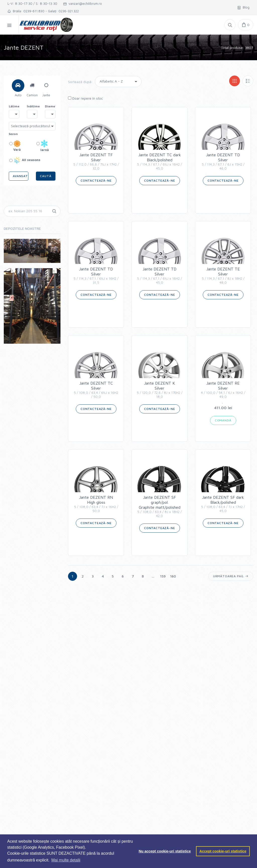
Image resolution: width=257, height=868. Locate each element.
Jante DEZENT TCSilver (96, 390)
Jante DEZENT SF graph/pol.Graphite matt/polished (159, 507)
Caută (46, 176)
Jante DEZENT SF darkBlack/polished (223, 504)
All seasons (25, 160)
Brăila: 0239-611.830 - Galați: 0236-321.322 (43, 11)
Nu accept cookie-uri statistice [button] (165, 851)
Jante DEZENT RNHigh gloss (96, 504)
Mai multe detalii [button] (66, 860)
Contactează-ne (96, 180)
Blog (243, 7)
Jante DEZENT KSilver (159, 390)
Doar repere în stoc (85, 98)
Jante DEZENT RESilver (223, 390)
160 (173, 576)
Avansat (20, 176)
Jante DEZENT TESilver (223, 276)
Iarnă (43, 146)
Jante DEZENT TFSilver (96, 162)
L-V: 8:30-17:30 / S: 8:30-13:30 (32, 4)
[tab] (18, 86)
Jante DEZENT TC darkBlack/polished (159, 162)
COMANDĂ (223, 420)
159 (163, 576)
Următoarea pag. (231, 576)
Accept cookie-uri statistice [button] (223, 851)
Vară (15, 146)
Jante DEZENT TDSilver (223, 162)
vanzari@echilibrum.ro (83, 4)
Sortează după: (80, 82)
